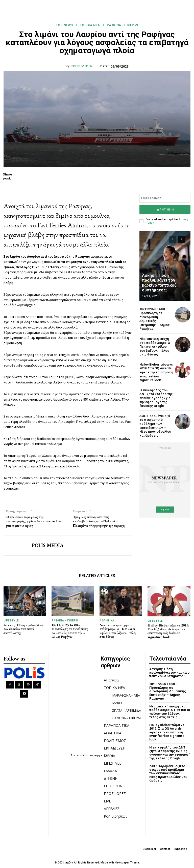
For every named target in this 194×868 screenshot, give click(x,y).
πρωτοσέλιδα (82, 755)
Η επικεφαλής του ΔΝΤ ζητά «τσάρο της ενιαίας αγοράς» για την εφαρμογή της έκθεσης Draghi (156, 398)
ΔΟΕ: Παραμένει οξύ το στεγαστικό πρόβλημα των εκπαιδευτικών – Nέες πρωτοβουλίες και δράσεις (155, 426)
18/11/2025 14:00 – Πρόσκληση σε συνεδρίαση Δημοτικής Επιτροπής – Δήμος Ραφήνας (155, 319)
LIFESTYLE (11, 621)
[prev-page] (173, 240)
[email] (165, 198)
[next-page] (182, 240)
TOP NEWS (64, 25)
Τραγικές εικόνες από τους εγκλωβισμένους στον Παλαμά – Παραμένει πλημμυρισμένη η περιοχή (99, 521)
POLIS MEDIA (81, 66)
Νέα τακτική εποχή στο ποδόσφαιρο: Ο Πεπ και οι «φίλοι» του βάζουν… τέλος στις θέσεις (155, 347)
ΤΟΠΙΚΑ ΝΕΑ (90, 25)
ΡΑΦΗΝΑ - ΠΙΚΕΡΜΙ (123, 25)
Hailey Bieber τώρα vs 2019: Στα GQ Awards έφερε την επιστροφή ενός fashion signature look (156, 372)
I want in (165, 210)
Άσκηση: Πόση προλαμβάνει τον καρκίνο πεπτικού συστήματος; (159, 283)
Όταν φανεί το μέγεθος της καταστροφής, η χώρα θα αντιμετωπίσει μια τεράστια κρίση (33, 521)
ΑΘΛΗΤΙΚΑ (107, 621)
